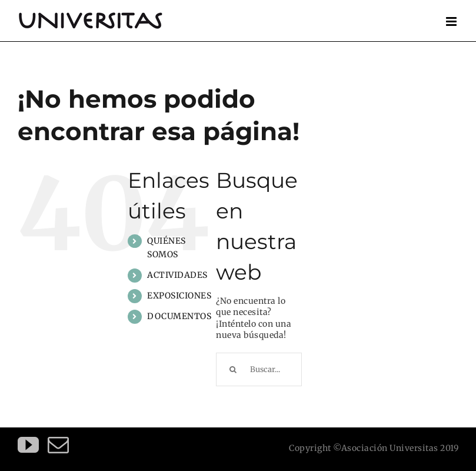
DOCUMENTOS (179, 316)
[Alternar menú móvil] (452, 21)
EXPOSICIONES (179, 296)
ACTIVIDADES (177, 275)
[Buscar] (233, 369)
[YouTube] (29, 445)
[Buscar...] (259, 369)
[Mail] (59, 445)
